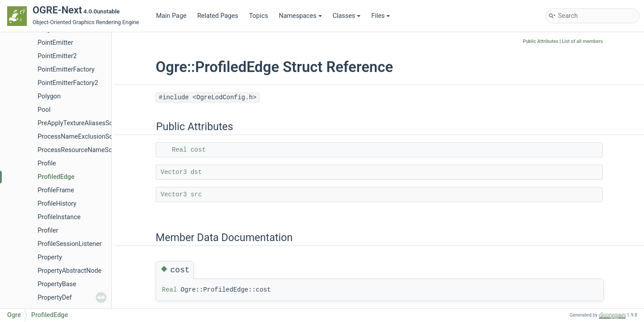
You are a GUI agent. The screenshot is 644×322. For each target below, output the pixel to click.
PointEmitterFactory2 (68, 83)
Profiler (48, 231)
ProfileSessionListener (70, 244)
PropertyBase (57, 284)
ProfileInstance (59, 217)
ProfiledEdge (56, 177)
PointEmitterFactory (66, 70)
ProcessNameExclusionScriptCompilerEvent (101, 137)
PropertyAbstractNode (70, 271)
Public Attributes (541, 41)
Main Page (171, 16)
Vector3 (174, 172)
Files (381, 16)
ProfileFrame (56, 190)
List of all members (582, 41)
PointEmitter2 (57, 56)
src (196, 195)
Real (179, 150)
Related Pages (218, 16)
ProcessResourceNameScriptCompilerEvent (100, 150)
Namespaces (300, 16)
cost (198, 150)
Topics (259, 16)
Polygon (49, 96)
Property (50, 257)
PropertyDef (55, 298)
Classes (347, 16)
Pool (44, 110)
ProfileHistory (57, 204)
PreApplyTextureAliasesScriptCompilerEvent (101, 123)
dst (196, 172)
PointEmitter (55, 43)
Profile (47, 163)
